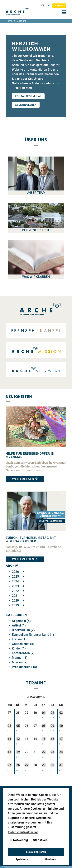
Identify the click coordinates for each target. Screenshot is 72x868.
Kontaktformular (28, 96)
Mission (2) (20, 662)
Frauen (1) (19, 639)
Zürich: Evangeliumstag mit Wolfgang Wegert (31, 540)
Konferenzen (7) (23, 653)
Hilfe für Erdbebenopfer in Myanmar (30, 455)
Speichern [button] (22, 859)
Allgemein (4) (21, 621)
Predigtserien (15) (24, 667)
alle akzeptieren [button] (36, 852)
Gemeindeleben (26, 105)
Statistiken (39, 840)
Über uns (22, 21)
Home (9, 21)
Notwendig (19, 840)
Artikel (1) (19, 625)
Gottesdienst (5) (23, 644)
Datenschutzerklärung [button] (23, 832)
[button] (43, 717)
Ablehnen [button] (50, 859)
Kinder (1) (19, 648)
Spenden (59, 6)
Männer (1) (20, 658)
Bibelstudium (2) (23, 630)
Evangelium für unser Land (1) (33, 635)
